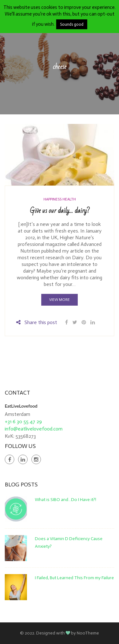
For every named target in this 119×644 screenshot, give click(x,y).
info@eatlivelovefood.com (34, 429)
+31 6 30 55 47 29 (23, 421)
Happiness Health (60, 199)
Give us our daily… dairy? (60, 211)
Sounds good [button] (72, 24)
